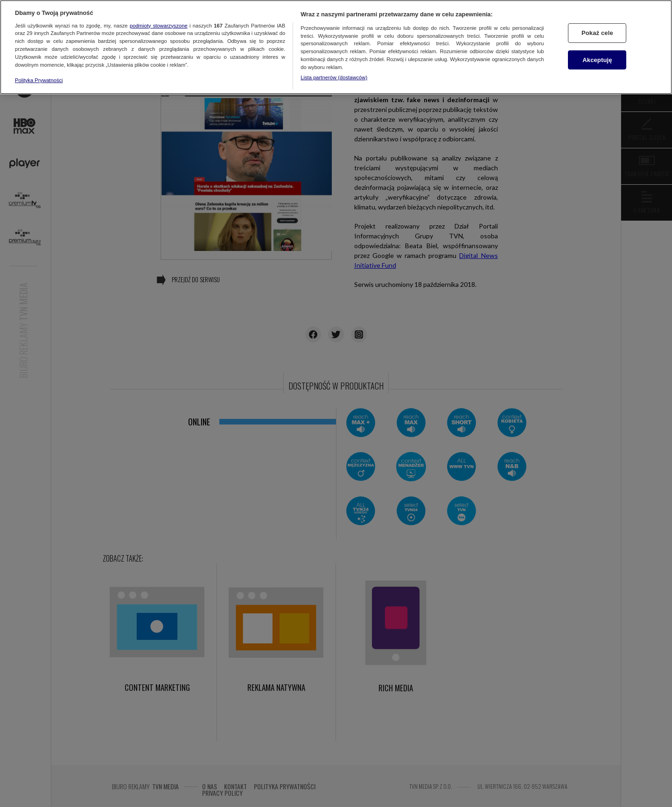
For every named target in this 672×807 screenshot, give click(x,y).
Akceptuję (597, 60)
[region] (336, 47)
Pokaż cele (597, 33)
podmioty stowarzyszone (159, 26)
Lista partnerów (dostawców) (334, 77)
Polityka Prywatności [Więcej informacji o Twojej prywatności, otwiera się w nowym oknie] (39, 80)
